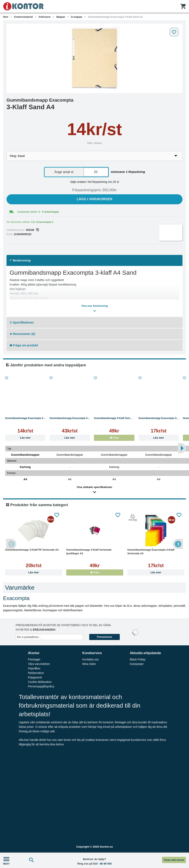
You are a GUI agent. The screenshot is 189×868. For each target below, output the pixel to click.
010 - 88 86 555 (102, 864)
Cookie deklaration (40, 682)
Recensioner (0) (22, 334)
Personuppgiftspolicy (41, 686)
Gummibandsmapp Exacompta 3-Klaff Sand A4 (115, 17)
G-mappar (77, 17)
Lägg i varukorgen (94, 199)
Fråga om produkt (24, 345)
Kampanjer (137, 664)
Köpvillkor (34, 668)
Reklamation (36, 673)
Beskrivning (20, 260)
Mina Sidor (89, 664)
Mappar (61, 17)
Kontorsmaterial (23, 17)
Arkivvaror (45, 17)
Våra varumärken (39, 664)
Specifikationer (22, 322)
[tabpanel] (94, 58)
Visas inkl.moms (174, 860)
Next (178, 544)
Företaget (34, 659)
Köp (114, 438)
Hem (6, 17)
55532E (32, 230)
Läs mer (25, 438)
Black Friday (138, 659)
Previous (11, 544)
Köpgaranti (35, 677)
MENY (6, 860)
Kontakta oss (91, 659)
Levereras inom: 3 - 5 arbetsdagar (38, 212)
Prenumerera (104, 637)
